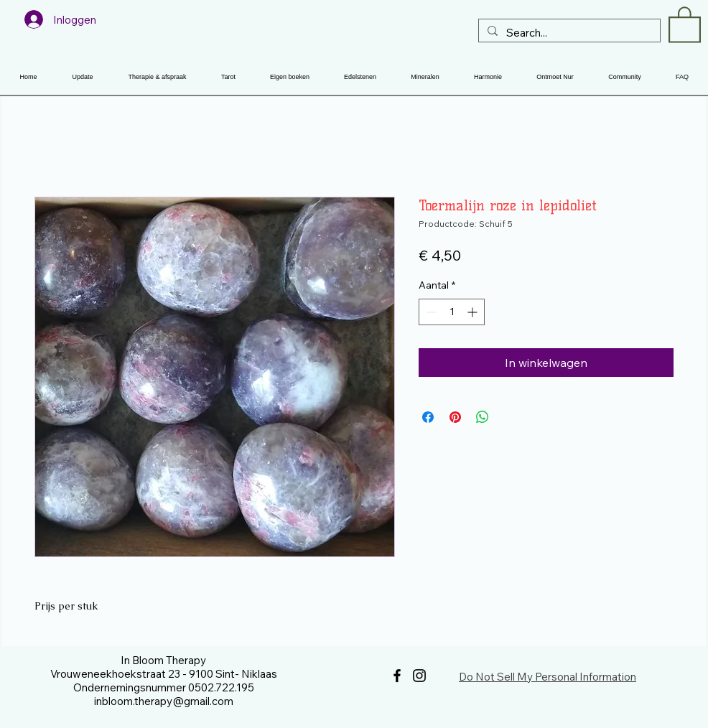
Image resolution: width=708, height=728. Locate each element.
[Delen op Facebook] (428, 417)
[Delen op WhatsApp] (483, 417)
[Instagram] (419, 676)
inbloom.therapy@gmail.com (164, 701)
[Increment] (474, 312)
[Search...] (568, 33)
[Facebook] (397, 676)
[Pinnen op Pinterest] (455, 417)
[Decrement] (430, 312)
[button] (685, 24)
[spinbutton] (452, 312)
